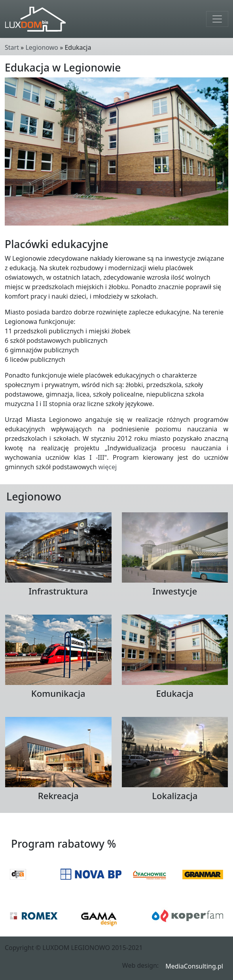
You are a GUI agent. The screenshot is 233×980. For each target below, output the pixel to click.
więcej (107, 467)
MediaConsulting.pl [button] (194, 966)
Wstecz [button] (216, 825)
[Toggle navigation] (217, 19)
